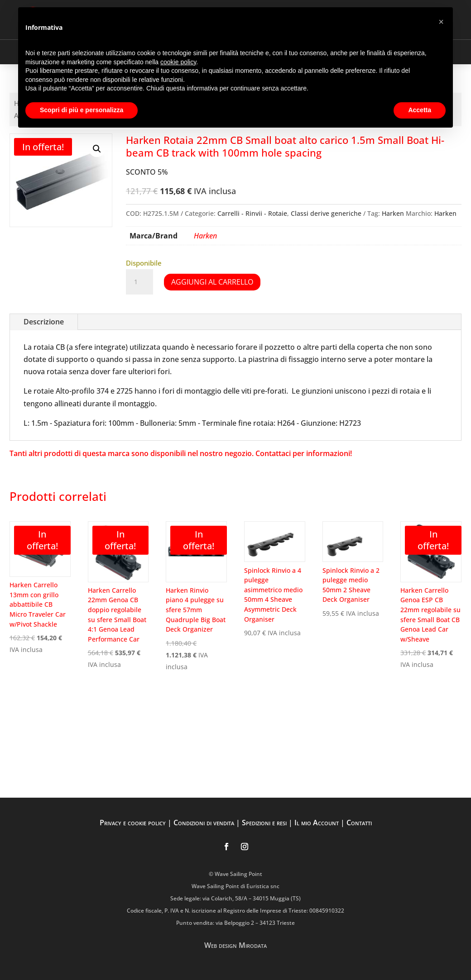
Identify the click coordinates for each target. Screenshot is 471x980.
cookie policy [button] (178, 62)
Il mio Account (317, 823)
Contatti (359, 823)
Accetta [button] (420, 110)
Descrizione (44, 322)
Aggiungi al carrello (212, 282)
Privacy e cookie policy (133, 823)
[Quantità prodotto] (139, 282)
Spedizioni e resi (264, 823)
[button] (97, 149)
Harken (393, 213)
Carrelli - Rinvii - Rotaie (252, 213)
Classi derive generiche (326, 213)
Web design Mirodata (235, 945)
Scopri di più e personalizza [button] (82, 110)
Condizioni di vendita (204, 823)
